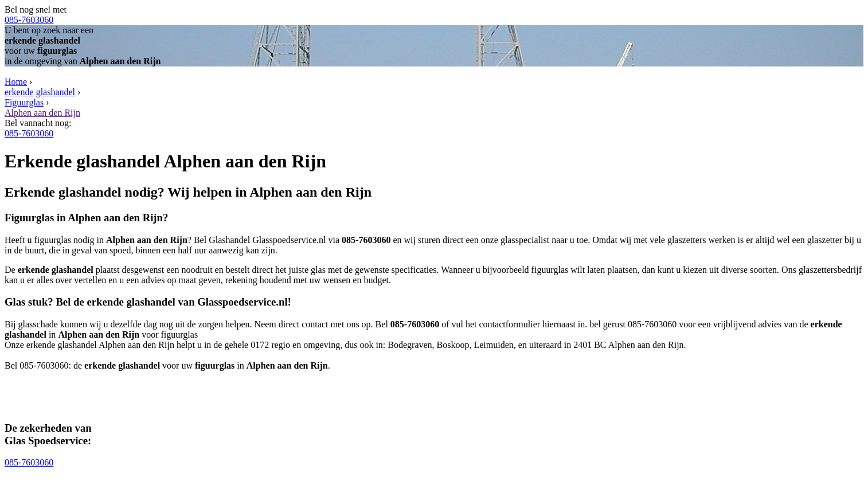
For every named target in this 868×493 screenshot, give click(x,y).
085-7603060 (29, 20)
